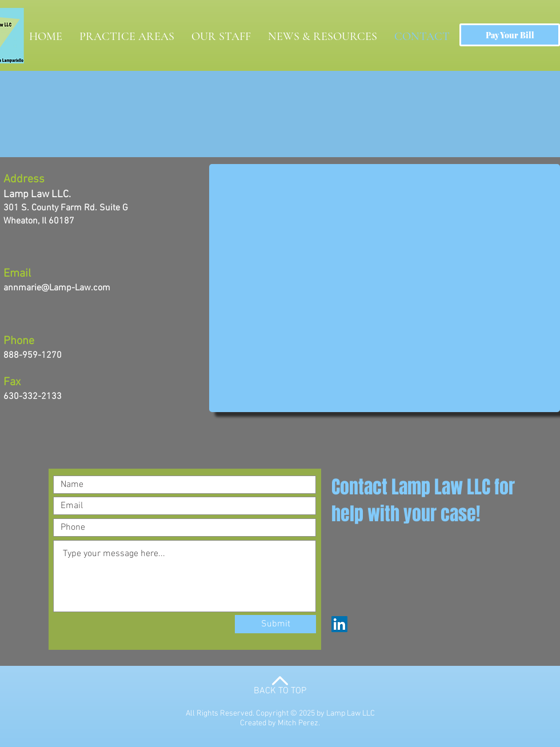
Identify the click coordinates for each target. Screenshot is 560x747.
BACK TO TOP (280, 691)
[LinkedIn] (339, 624)
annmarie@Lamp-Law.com (57, 288)
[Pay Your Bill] (510, 35)
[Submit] (275, 624)
